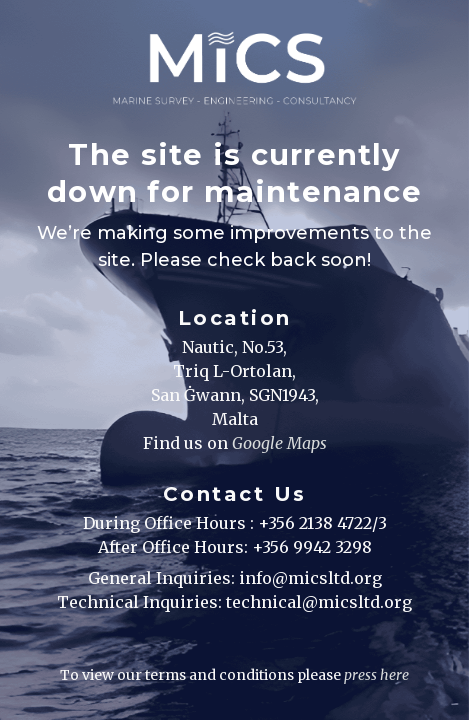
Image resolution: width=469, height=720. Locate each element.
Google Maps (279, 443)
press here (376, 675)
